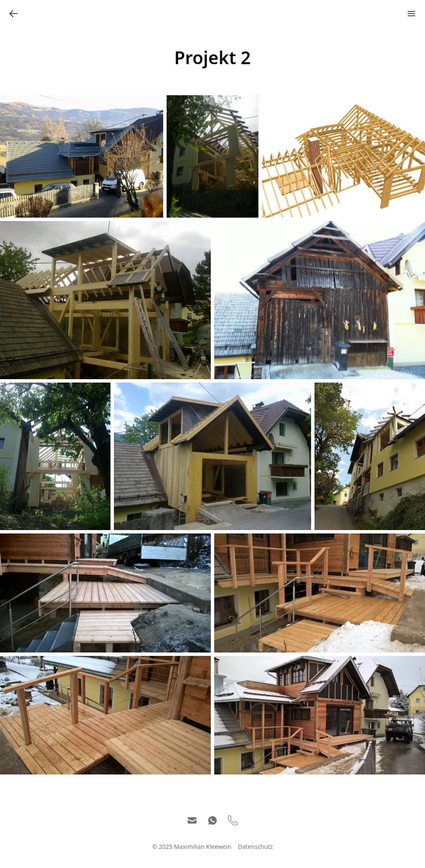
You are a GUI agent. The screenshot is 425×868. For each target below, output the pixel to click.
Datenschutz (255, 847)
